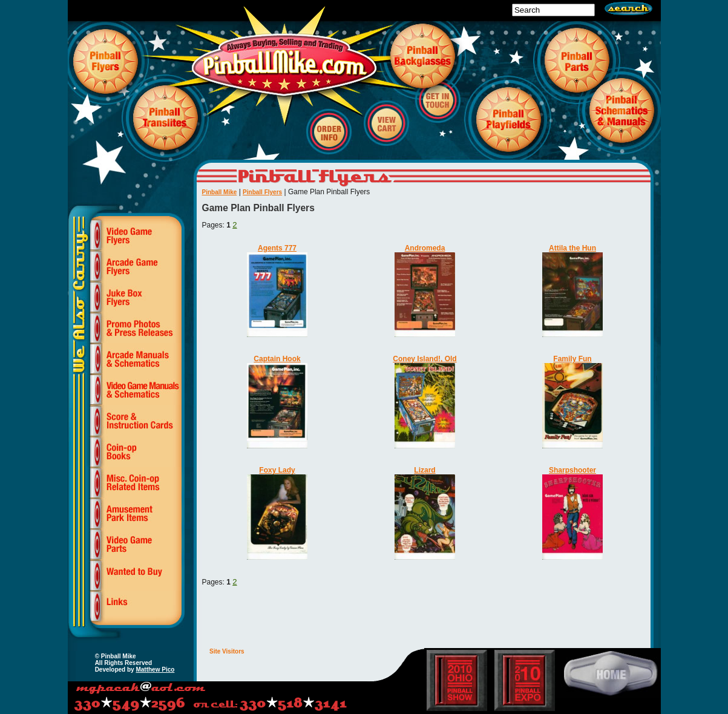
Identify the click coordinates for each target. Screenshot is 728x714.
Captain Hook (277, 359)
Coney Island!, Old (425, 359)
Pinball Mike (220, 192)
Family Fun (572, 359)
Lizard (425, 470)
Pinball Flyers (262, 192)
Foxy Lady (277, 470)
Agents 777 (277, 248)
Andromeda (425, 248)
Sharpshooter (572, 470)
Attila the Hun (572, 248)
